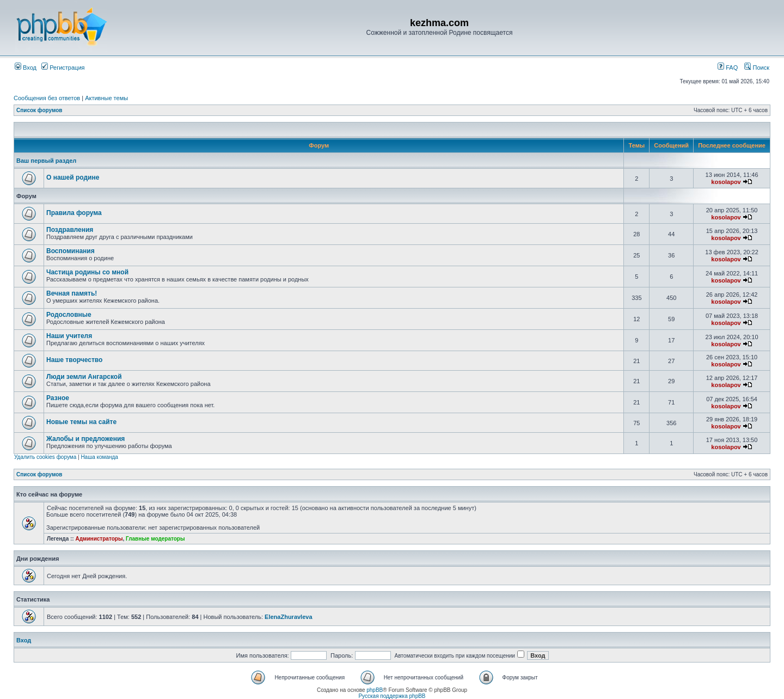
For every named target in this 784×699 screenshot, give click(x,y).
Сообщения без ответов (47, 98)
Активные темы (106, 98)
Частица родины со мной (87, 272)
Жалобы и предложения (85, 439)
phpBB (375, 690)
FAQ (728, 68)
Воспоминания (71, 251)
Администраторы (99, 539)
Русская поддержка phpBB (392, 696)
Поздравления (70, 230)
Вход (26, 68)
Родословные (69, 315)
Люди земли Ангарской (84, 377)
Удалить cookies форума (45, 457)
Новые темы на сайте (81, 422)
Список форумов (39, 110)
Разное (58, 398)
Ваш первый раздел (46, 161)
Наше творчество (74, 360)
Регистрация (63, 68)
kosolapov (726, 182)
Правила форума (74, 213)
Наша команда (99, 457)
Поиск (757, 68)
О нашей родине (73, 177)
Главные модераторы (155, 539)
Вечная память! (72, 293)
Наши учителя (69, 336)
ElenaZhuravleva (288, 617)
